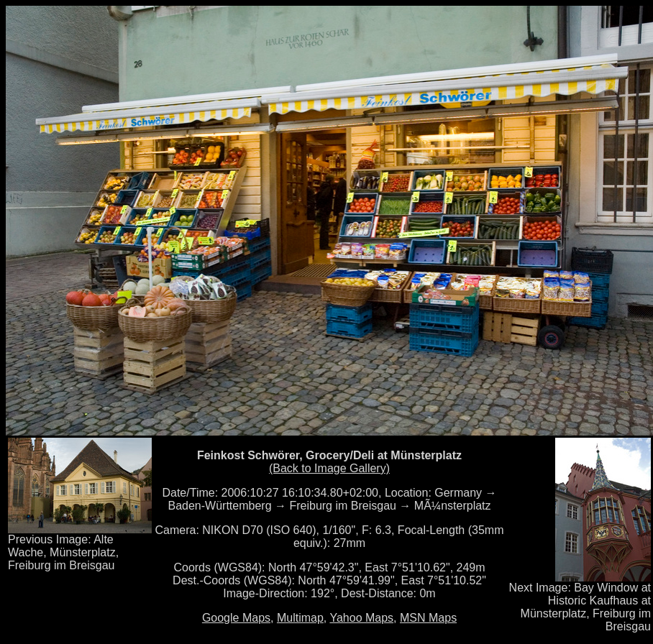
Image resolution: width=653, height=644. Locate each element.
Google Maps (236, 618)
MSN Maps (428, 618)
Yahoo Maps (361, 618)
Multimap (300, 618)
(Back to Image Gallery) (329, 468)
